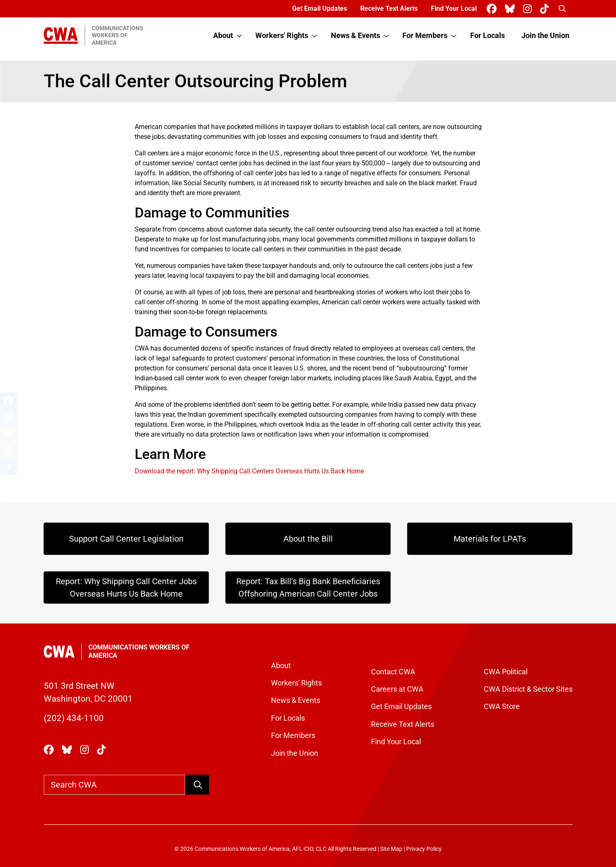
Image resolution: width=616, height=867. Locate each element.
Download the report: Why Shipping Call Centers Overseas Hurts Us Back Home (249, 471)
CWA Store (502, 707)
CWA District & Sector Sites (528, 689)
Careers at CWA (397, 689)
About (223, 36)
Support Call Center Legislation (126, 539)
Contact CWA (393, 672)
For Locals (488, 36)
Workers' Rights (282, 36)
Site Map (391, 849)
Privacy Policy (424, 849)
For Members (425, 36)
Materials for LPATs (490, 539)
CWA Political (506, 672)
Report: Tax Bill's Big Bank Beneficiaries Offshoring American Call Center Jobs (308, 588)
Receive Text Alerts (389, 8)
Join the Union (545, 36)
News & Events (356, 36)
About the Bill (308, 539)
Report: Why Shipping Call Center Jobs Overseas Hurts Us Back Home (126, 588)
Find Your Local (454, 8)
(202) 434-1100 (74, 718)
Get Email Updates (320, 8)
